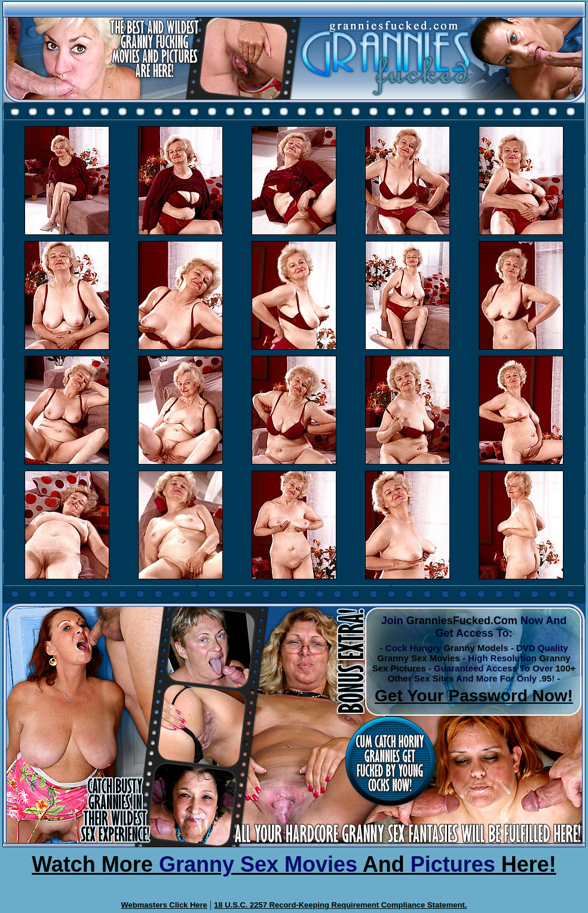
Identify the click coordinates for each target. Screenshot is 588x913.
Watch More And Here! (294, 864)
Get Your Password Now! (474, 696)
